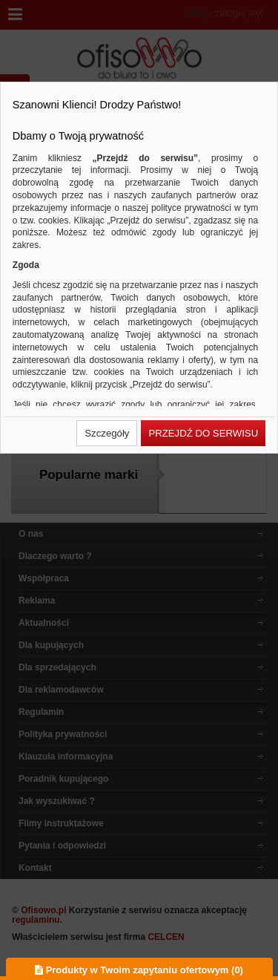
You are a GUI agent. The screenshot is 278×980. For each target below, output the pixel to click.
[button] (107, 433)
